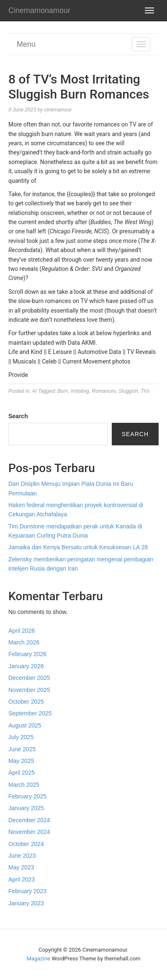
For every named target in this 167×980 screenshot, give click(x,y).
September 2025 (30, 713)
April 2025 (22, 773)
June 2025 (22, 749)
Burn (63, 391)
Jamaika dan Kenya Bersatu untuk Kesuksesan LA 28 (78, 547)
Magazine (39, 959)
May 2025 (21, 761)
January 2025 (26, 808)
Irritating (80, 391)
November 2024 (29, 832)
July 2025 (21, 737)
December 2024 (29, 820)
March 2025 (24, 785)
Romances (104, 391)
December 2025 (29, 678)
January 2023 (26, 903)
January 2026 (26, 666)
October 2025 (26, 702)
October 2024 (26, 844)
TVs (145, 391)
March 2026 (24, 642)
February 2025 (27, 796)
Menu (26, 44)
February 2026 (27, 654)
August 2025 (25, 725)
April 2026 (22, 631)
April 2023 (22, 879)
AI (34, 391)
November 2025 (29, 690)
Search (18, 416)
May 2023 (21, 867)
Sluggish (128, 391)
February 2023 (27, 891)
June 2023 (22, 856)
